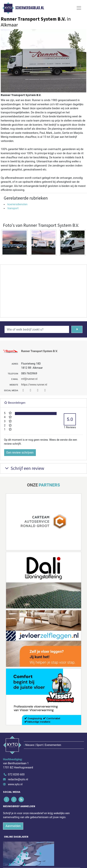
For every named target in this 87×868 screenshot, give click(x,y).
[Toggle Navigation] (79, 8)
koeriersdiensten (17, 204)
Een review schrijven (20, 453)
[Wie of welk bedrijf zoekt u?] (37, 329)
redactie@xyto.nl (18, 779)
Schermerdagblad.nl (30, 8)
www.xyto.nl (15, 784)
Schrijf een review (24, 468)
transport (13, 208)
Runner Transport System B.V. (39, 351)
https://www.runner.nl (34, 385)
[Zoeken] (77, 329)
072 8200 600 (16, 775)
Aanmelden (13, 826)
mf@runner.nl (29, 379)
